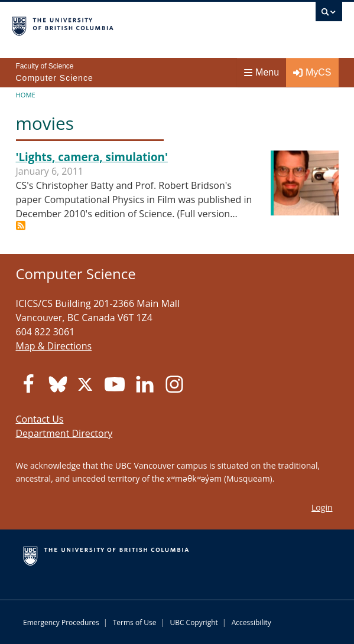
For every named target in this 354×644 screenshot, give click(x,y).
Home (26, 95)
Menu (262, 72)
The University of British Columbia (127, 24)
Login (322, 507)
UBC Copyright (194, 622)
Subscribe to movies (21, 225)
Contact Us (40, 419)
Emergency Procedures (61, 622)
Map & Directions (54, 346)
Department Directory (64, 433)
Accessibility (251, 622)
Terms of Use (135, 622)
